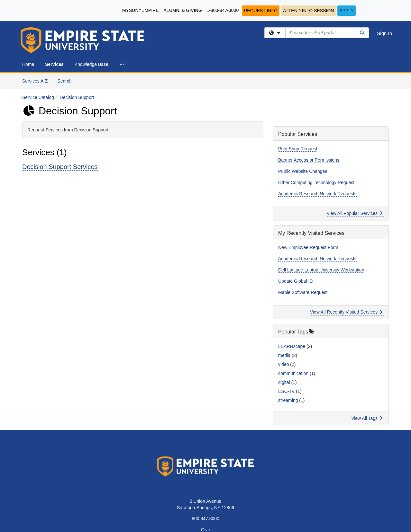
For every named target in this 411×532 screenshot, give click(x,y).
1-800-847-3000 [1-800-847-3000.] (223, 10)
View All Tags (367, 418)
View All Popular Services (355, 213)
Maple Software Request (303, 292)
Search (67, 80)
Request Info (261, 11)
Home (28, 64)
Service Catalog (38, 97)
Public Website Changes (303, 171)
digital (284, 382)
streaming (288, 400)
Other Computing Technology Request (316, 182)
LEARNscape (292, 346)
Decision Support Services (60, 167)
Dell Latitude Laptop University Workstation (321, 270)
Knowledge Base (91, 64)
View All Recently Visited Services (346, 312)
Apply (346, 11)
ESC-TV (286, 391)
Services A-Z (35, 81)
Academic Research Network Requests (317, 194)
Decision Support (77, 97)
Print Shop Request (298, 149)
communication (293, 373)
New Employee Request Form (308, 247)
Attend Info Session (308, 11)
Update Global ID (295, 281)
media (284, 355)
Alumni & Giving (183, 10)
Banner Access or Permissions (309, 160)
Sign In (384, 33)
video (283, 364)
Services (54, 64)
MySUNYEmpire (141, 10)
